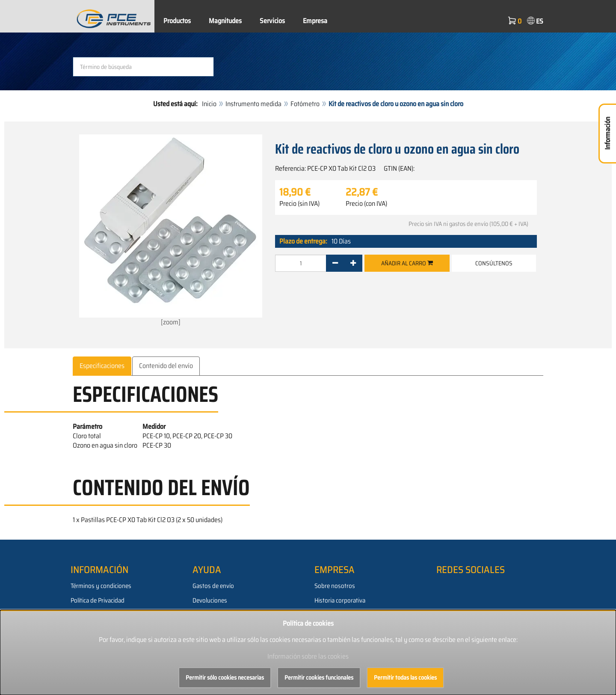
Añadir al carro (407, 263)
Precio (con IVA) (366, 204)
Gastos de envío (213, 586)
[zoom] (171, 231)
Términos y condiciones (101, 586)
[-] (335, 263)
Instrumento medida (253, 104)
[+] (353, 263)
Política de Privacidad (98, 600)
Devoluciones (210, 600)
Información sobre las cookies (308, 656)
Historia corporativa (340, 600)
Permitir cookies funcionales (319, 677)
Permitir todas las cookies (405, 677)
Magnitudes (225, 21)
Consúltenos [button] (494, 263)
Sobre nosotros (335, 586)
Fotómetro (305, 104)
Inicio (209, 104)
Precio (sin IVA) (299, 204)
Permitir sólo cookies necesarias (225, 677)
